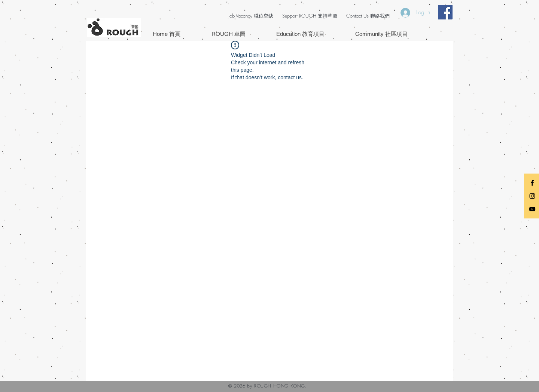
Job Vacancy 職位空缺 (251, 16)
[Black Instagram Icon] (532, 196)
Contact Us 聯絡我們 (368, 16)
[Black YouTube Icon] (532, 209)
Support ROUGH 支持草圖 (310, 16)
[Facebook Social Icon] (445, 12)
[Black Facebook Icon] (532, 183)
